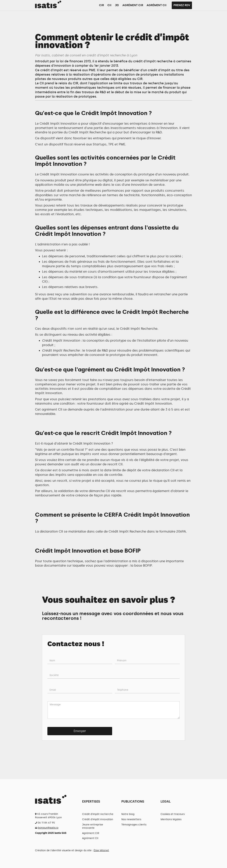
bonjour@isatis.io (48, 828)
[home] (48, 4)
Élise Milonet (101, 850)
